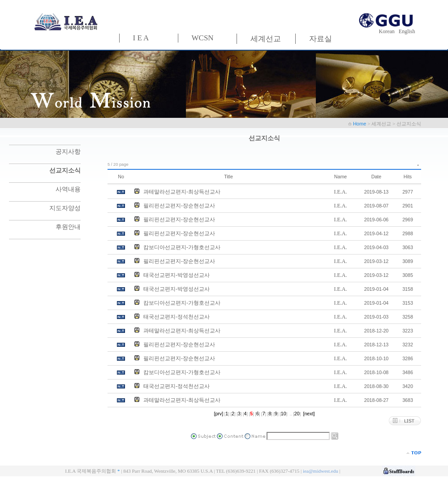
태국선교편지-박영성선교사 (177, 275)
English (407, 31)
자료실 (321, 39)
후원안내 (68, 227)
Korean (388, 31)
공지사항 (68, 152)
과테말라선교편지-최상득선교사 (182, 192)
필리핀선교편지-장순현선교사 (179, 206)
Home (360, 124)
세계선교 (266, 39)
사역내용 (68, 189)
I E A (141, 38)
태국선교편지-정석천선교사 (177, 317)
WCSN (203, 38)
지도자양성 (65, 208)
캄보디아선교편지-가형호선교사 (182, 247)
